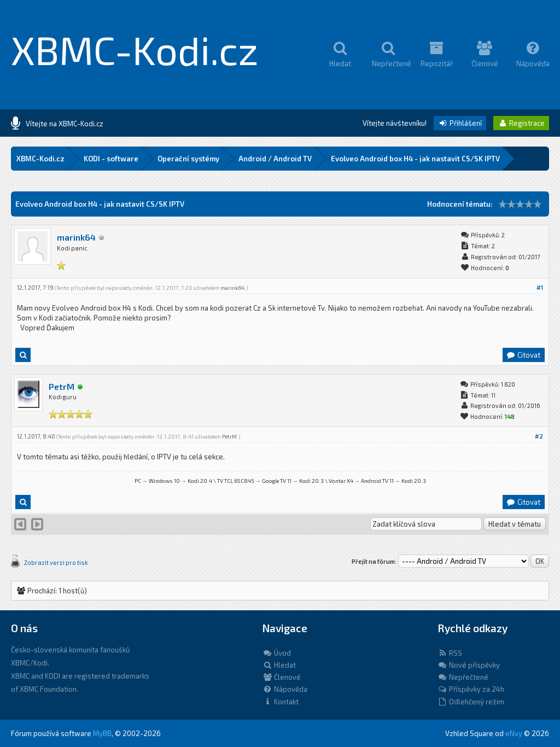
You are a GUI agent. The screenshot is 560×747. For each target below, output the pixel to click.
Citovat (523, 355)
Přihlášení (460, 123)
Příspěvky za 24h (471, 689)
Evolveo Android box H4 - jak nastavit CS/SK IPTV (415, 159)
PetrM (62, 386)
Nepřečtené (463, 677)
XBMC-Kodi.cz (135, 49)
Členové (282, 677)
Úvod (277, 653)
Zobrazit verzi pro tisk (56, 562)
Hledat (279, 665)
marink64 (76, 237)
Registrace (521, 123)
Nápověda (285, 689)
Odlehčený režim (471, 702)
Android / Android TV (275, 159)
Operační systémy (188, 159)
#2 (539, 436)
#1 (540, 287)
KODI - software (111, 159)
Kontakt (281, 702)
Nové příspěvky (469, 665)
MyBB (102, 733)
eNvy (514, 733)
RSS (450, 653)
